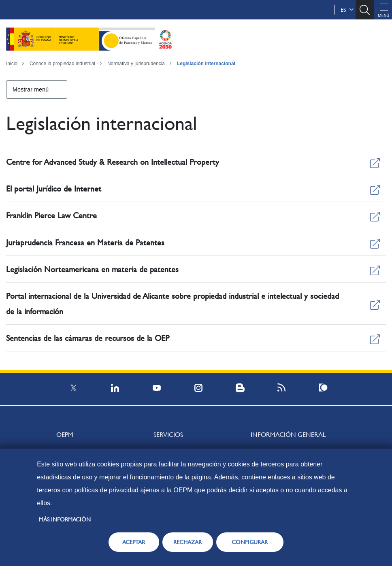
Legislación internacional (206, 64)
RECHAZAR (187, 542)
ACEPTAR (134, 542)
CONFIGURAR (250, 542)
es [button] (347, 10)
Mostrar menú (31, 89)
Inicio (12, 64)
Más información (65, 519)
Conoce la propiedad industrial (62, 64)
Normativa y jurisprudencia (136, 64)
